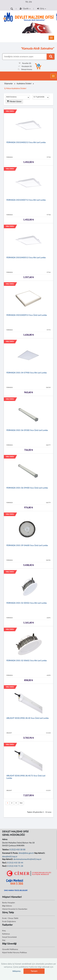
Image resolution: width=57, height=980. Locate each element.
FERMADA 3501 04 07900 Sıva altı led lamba (27, 373)
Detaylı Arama (25, 70)
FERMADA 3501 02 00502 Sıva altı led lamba (27, 603)
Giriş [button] (42, 9)
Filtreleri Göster (14, 102)
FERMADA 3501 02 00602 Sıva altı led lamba (27, 661)
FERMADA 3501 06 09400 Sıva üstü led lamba (27, 488)
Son (21, 803)
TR (26, 2)
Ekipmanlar (9, 84)
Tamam (34, 971)
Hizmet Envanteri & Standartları (15, 909)
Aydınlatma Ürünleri (24, 84)
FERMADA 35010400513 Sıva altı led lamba (26, 258)
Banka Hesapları (9, 903)
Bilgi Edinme (7, 906)
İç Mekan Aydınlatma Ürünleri (15, 88)
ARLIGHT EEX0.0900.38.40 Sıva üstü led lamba (28, 718)
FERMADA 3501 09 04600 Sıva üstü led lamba (27, 545)
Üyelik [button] (25, 9)
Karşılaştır (25, 66)
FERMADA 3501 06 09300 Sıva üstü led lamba (27, 430)
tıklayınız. (17, 971)
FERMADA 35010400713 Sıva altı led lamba (26, 200)
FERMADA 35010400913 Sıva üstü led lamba (27, 315)
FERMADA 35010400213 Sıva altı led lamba (26, 142)
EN (30, 2)
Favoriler (25, 63)
